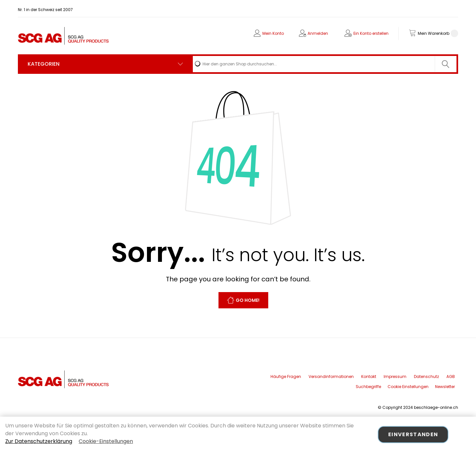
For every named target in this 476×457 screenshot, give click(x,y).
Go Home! (248, 301)
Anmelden (318, 33)
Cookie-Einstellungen (106, 441)
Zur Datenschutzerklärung (39, 441)
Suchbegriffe (368, 387)
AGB (451, 376)
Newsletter (445, 387)
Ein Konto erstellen (371, 33)
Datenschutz (426, 376)
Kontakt (369, 376)
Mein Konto (273, 33)
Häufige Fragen (286, 376)
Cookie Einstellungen (408, 387)
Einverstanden (413, 434)
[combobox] (325, 64)
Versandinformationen (331, 376)
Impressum (395, 376)
